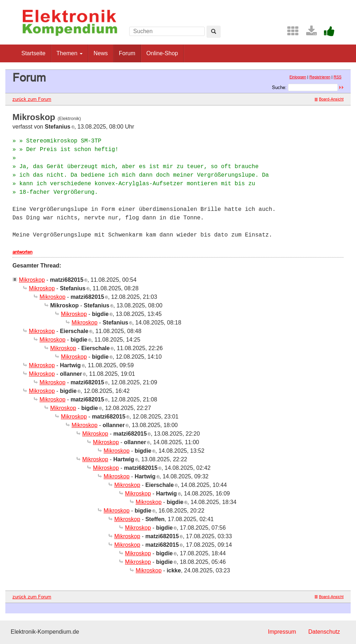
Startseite (33, 53)
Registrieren (320, 77)
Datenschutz (324, 632)
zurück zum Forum (32, 99)
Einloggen (298, 77)
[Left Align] (214, 32)
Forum (127, 53)
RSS (337, 77)
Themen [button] (70, 53)
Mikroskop (32, 280)
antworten (22, 252)
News (101, 53)
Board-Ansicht (329, 99)
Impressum (282, 632)
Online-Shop (162, 53)
